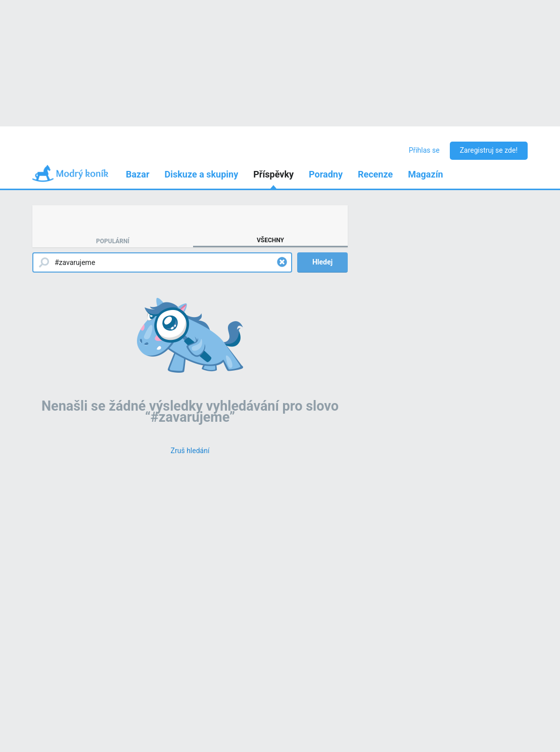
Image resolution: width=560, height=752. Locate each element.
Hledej (322, 262)
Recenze (375, 174)
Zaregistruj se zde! (489, 150)
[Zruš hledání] (190, 451)
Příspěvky (273, 174)
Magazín (425, 174)
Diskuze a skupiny (202, 174)
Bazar (138, 174)
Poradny (326, 174)
